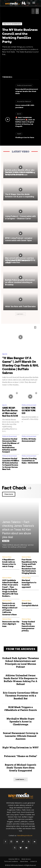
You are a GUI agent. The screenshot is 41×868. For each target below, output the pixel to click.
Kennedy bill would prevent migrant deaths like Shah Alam (27, 91)
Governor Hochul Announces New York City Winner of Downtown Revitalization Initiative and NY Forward (11, 446)
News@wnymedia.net (25, 835)
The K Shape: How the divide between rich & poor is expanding (20, 195)
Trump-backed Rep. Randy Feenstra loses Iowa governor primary (28, 626)
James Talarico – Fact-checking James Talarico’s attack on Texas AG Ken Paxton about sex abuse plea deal (18, 530)
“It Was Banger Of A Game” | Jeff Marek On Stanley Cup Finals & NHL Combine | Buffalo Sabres (20, 366)
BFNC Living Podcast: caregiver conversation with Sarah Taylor (19, 239)
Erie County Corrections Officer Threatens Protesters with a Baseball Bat (21, 696)
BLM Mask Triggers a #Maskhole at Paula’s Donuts (21, 709)
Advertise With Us (14, 859)
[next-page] (37, 11)
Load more (20, 314)
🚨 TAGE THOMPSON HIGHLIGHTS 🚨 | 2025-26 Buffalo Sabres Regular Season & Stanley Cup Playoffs (25, 122)
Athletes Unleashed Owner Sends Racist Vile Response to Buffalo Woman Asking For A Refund (20, 680)
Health (19, 134)
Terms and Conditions (11, 861)
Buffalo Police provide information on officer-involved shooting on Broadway (20, 282)
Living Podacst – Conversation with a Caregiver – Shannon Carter (20, 217)
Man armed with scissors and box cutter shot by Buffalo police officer (20, 260)
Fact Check (6, 541)
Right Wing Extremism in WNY (21, 747)
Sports (19, 114)
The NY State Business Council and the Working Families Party (20, 35)
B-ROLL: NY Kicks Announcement (29, 440)
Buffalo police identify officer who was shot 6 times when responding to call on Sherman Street (20, 172)
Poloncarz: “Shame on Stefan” (21, 756)
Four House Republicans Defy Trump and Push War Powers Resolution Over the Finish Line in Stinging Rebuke (29, 566)
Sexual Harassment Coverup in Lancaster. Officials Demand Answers (21, 736)
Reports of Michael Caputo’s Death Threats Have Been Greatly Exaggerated (20, 768)
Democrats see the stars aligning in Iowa (11, 624)
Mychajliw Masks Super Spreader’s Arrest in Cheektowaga (20, 721)
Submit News (24, 861)
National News (7, 557)
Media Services (26, 859)
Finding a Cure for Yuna (25, 137)
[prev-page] (33, 11)
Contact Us (33, 861)
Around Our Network (24, 101)
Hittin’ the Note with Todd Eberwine (20, 306)
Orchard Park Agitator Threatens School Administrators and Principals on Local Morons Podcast (20, 662)
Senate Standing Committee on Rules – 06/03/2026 (30, 461)
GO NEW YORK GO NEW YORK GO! (29, 411)
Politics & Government (12, 24)
